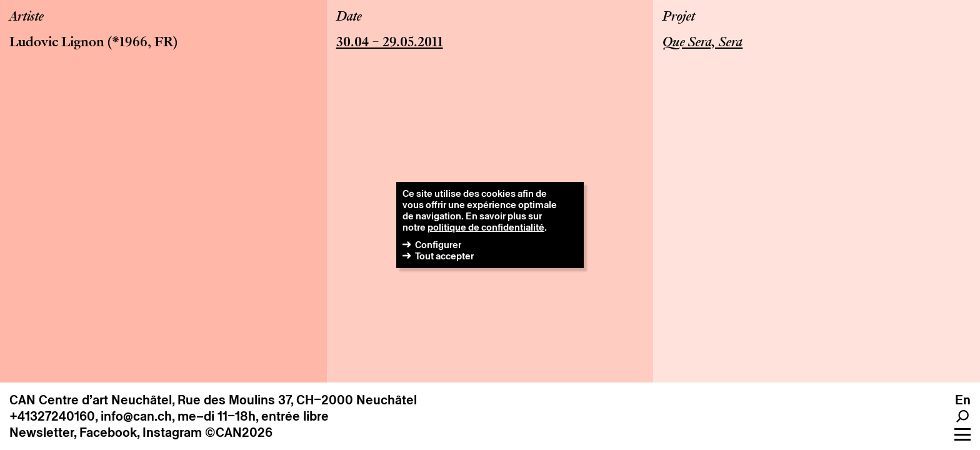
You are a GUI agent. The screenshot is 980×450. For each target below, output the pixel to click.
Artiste (27, 17)
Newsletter (42, 432)
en (963, 400)
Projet (679, 17)
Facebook (108, 432)
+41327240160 (52, 416)
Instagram (172, 432)
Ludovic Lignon (57, 43)
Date (349, 17)
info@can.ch (136, 416)
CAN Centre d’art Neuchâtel (91, 400)
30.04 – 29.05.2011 (390, 43)
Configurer (438, 245)
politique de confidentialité (486, 227)
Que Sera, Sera (702, 43)
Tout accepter (444, 256)
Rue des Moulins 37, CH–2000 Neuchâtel (297, 400)
